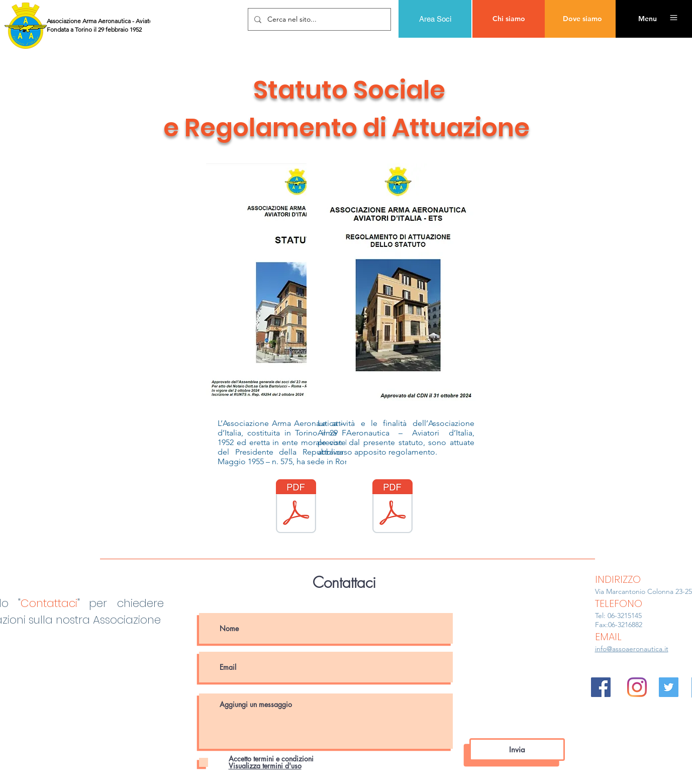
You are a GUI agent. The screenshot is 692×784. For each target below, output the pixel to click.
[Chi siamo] (509, 19)
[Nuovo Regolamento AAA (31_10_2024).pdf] (392, 507)
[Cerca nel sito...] (318, 19)
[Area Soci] (435, 19)
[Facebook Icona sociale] (601, 687)
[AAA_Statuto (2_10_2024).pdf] (296, 507)
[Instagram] (637, 687)
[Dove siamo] (582, 19)
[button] (647, 19)
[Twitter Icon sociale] (669, 687)
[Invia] (517, 750)
